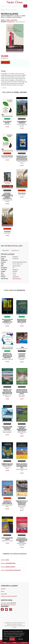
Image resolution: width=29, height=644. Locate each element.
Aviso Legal (4, 594)
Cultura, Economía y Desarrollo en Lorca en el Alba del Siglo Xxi (22, 466)
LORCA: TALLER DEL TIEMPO (7, 538)
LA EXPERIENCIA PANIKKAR (22, 122)
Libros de (5, 560)
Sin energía (7, 231)
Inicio (3, 10)
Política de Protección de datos (9, 596)
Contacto (3, 589)
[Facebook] (2, 610)
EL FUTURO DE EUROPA (7, 122)
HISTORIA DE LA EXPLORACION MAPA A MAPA (22, 321)
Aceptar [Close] (12, 639)
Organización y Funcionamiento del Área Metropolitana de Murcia (22, 540)
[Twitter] (6, 610)
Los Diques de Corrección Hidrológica (22, 355)
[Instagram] (11, 610)
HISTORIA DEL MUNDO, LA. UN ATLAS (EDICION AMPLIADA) (7, 356)
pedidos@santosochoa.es (9, 605)
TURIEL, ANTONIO (11, 20)
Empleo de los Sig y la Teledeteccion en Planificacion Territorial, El (22, 503)
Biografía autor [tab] (15, 250)
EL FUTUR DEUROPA (7, 156)
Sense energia (22, 193)
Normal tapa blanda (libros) (20, 262)
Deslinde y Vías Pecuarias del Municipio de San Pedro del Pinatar (7, 391)
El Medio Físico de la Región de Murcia (7, 464)
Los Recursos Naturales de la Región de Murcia (7, 502)
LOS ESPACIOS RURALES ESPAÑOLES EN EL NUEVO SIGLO (22, 429)
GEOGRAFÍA (11, 22)
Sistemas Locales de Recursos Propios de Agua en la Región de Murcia (22, 391)
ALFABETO (15, 269)
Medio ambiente (20, 22)
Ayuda (3, 591)
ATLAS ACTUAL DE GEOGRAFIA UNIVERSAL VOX (7, 321)
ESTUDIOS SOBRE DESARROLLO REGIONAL (7, 428)
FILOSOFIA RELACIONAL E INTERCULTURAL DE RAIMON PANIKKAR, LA (7, 196)
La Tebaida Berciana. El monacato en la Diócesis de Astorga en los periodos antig (22, 158)
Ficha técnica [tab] (6, 250)
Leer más (21, 639)
